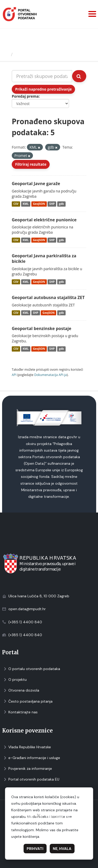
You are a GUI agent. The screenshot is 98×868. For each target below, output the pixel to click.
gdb (61, 204)
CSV (16, 204)
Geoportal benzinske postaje (42, 328)
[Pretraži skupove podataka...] (42, 76)
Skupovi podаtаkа (36, 54)
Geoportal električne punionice (44, 220)
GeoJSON (39, 204)
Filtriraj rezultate (31, 164)
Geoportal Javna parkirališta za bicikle (44, 258)
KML (26, 204)
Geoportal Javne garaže (36, 184)
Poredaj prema (25, 96)
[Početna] (6, 54)
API (14, 375)
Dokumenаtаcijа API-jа (51, 375)
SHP (52, 204)
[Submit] (79, 76)
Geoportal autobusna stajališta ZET (48, 297)
